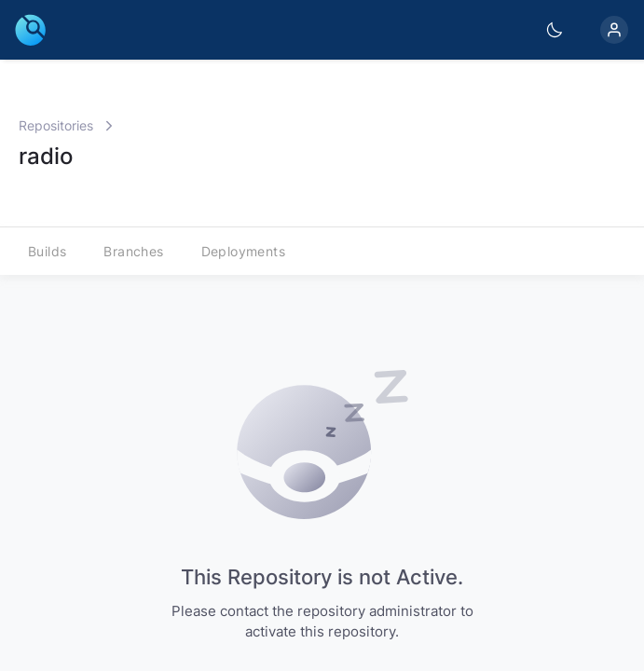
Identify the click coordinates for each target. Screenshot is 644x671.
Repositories (56, 125)
